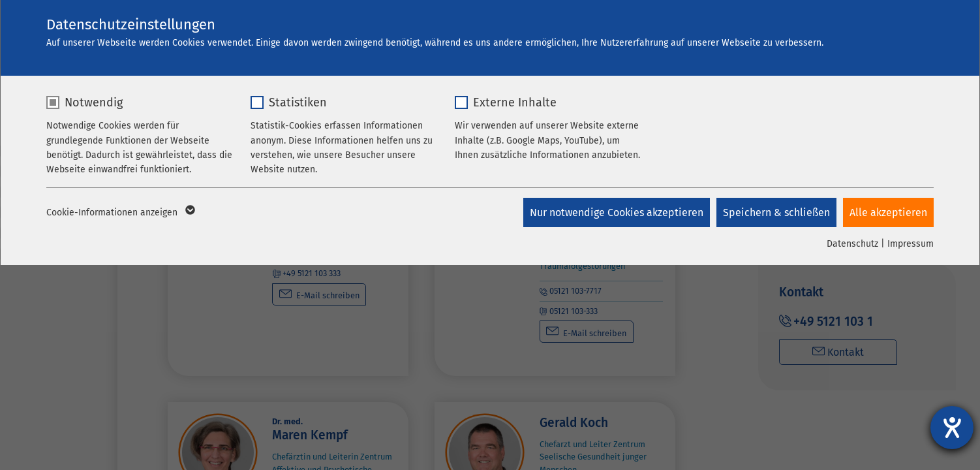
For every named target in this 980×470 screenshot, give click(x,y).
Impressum (911, 244)
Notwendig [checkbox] (94, 102)
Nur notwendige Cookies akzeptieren (617, 212)
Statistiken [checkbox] (298, 102)
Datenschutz (852, 244)
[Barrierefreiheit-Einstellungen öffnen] (952, 428)
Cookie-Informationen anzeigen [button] (120, 213)
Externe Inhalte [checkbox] (515, 102)
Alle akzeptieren (888, 212)
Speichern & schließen (776, 212)
